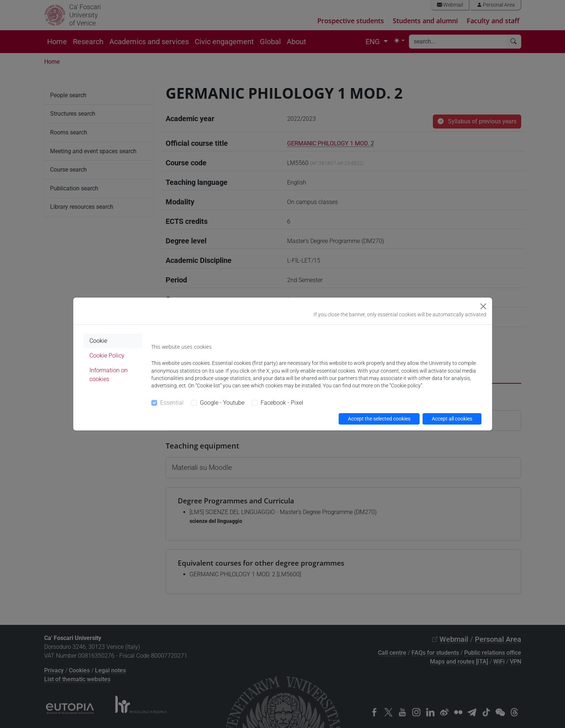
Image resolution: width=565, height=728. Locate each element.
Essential (172, 403)
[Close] (483, 306)
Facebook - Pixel (282, 403)
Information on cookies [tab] (109, 375)
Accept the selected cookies (379, 419)
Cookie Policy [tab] (107, 356)
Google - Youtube (222, 403)
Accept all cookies (452, 419)
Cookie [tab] (98, 341)
